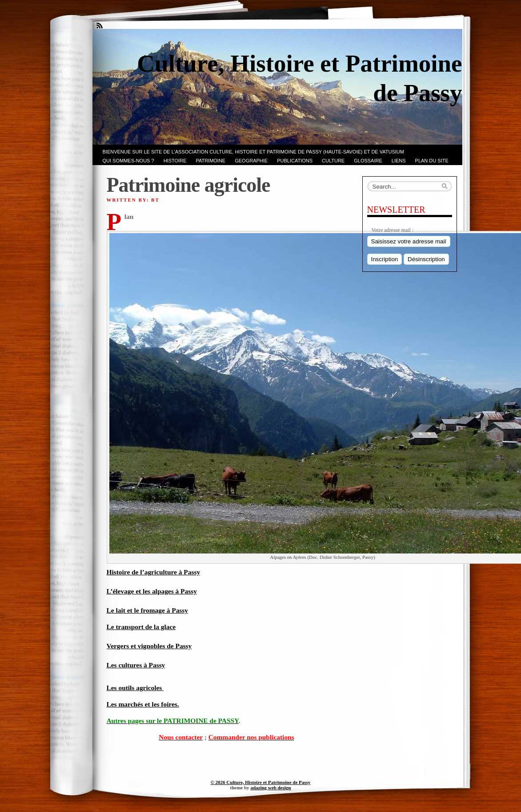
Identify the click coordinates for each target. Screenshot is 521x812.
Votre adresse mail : (393, 230)
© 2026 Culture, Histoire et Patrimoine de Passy (261, 782)
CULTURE (333, 161)
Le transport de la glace (141, 627)
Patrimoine (210, 161)
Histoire (175, 161)
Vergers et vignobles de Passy (149, 646)
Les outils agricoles (135, 688)
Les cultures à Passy (136, 665)
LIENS (399, 161)
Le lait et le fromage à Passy (148, 610)
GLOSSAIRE (368, 161)
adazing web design (271, 788)
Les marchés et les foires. (143, 704)
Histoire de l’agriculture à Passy (154, 572)
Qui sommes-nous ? (128, 161)
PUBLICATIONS (295, 161)
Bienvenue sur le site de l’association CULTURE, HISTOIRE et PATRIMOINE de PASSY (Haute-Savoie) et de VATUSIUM (253, 152)
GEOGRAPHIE (251, 161)
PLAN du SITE (432, 161)
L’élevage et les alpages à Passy (152, 591)
